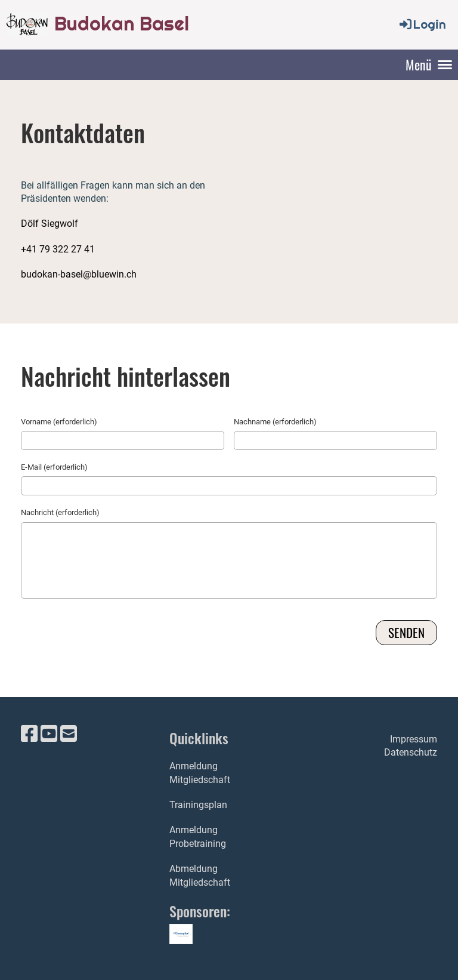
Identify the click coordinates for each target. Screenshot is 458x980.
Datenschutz (411, 752)
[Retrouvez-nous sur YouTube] (49, 734)
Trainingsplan (198, 805)
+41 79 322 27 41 (58, 249)
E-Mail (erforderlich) (54, 467)
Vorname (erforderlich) (59, 422)
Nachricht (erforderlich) (60, 512)
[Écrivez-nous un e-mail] (69, 734)
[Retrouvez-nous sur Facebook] (29, 734)
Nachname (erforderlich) (275, 422)
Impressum (414, 739)
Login (422, 24)
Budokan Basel (122, 24)
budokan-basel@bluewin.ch (79, 274)
